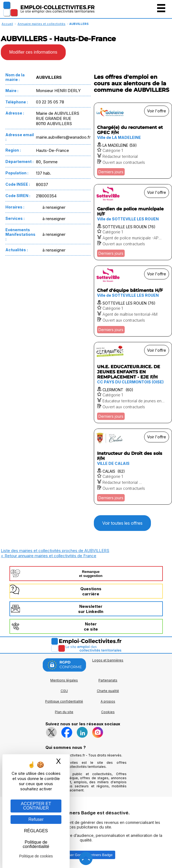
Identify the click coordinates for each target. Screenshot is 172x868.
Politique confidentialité (64, 701)
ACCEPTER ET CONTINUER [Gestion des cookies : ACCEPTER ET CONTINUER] (36, 806)
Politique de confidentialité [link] (36, 844)
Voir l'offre (157, 111)
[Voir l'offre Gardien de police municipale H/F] (133, 222)
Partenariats (108, 680)
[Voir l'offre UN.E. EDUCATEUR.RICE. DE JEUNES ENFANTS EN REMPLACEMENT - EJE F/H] (133, 383)
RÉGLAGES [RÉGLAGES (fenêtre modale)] (36, 831)
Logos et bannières (108, 660)
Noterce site (91, 626)
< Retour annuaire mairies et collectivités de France (49, 556)
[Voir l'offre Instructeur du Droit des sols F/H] (133, 467)
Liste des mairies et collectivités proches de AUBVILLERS (55, 551)
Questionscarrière (91, 591)
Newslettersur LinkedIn (91, 609)
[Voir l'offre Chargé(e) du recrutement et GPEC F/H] (133, 141)
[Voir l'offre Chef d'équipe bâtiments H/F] (133, 301)
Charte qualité (108, 691)
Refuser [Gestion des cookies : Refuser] (36, 819)
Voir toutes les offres (122, 523)
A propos (108, 701)
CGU (64, 691)
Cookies (108, 712)
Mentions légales (64, 680)
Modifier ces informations (33, 52)
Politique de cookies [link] (36, 856)
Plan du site (64, 712)
